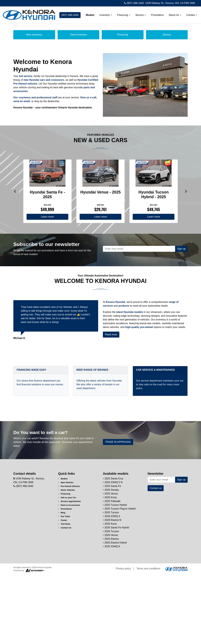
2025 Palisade (112, 570)
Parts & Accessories (69, 574)
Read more (111, 404)
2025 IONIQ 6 (111, 616)
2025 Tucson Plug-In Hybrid (119, 578)
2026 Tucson (111, 601)
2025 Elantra (111, 608)
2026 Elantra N (112, 589)
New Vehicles (66, 552)
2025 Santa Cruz (113, 548)
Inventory (104, 14)
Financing (122, 14)
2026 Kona (110, 593)
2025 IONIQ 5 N (113, 552)
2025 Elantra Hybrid (115, 612)
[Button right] (186, 261)
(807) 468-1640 (134, 3)
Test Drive (64, 593)
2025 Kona (110, 567)
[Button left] (15, 261)
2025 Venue (110, 563)
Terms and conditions (148, 638)
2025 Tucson (111, 582)
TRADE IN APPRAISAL (118, 511)
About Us (174, 14)
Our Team (64, 586)
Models (89, 14)
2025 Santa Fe (112, 555)
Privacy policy (123, 638)
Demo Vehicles (67, 559)
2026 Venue (110, 604)
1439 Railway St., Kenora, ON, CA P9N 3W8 (170, 3)
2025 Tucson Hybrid (115, 574)
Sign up (181, 318)
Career (63, 589)
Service (139, 14)
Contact (190, 14)
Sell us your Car (67, 567)
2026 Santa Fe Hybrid (116, 597)
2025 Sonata (111, 559)
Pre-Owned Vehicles (69, 555)
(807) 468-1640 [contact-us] (70, 14)
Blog (62, 582)
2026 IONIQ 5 (111, 585)
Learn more (47, 286)
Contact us (156, 557)
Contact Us (65, 597)
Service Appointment (69, 571)
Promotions (156, 14)
